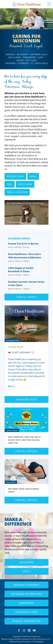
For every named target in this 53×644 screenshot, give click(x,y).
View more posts (26, 400)
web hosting (22, 639)
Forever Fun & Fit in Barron (23, 244)
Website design (7, 639)
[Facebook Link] (19, 630)
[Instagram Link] (24, 630)
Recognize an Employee (27, 594)
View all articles (27, 451)
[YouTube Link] (34, 630)
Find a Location (17, 192)
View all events (26, 297)
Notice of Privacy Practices (20, 642)
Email (33, 176)
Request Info (15, 176)
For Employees (38, 642)
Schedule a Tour (26, 612)
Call (10, 184)
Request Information (27, 621)
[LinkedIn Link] (29, 630)
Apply (27, 571)
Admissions (26, 603)
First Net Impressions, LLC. (40, 639)
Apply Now (25, 184)
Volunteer (27, 562)
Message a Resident (27, 585)
